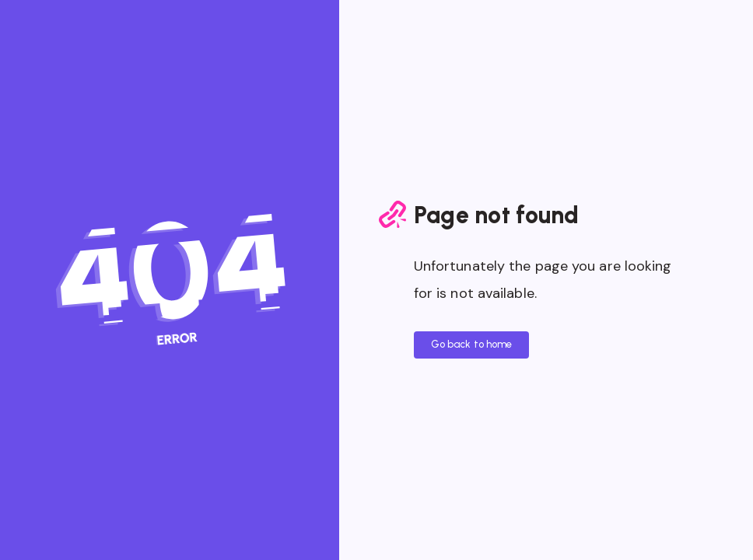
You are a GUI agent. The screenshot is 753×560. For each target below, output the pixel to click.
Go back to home (472, 344)
